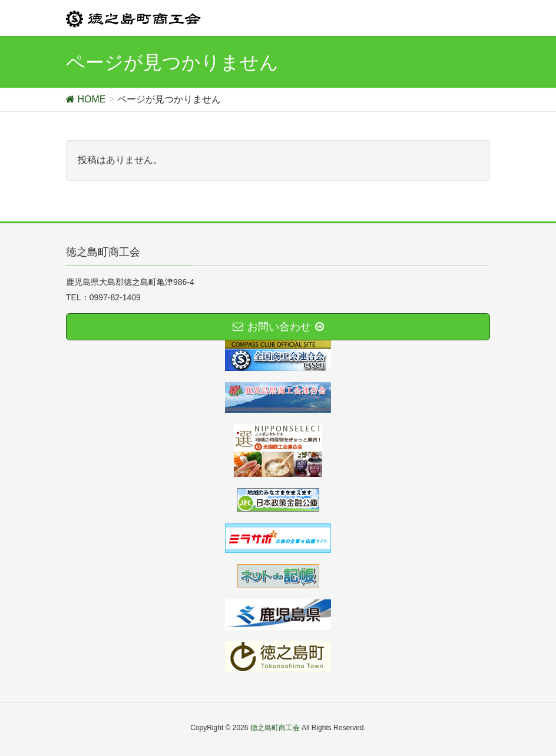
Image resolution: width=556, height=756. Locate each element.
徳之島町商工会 (275, 728)
